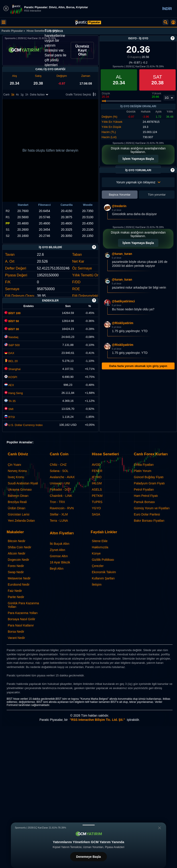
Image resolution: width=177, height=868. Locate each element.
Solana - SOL (59, 471)
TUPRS (97, 502)
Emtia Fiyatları (144, 465)
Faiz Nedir (15, 591)
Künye (96, 553)
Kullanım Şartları (103, 578)
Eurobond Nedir (19, 585)
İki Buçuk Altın (60, 544)
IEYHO (97, 477)
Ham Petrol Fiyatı (146, 496)
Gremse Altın (59, 556)
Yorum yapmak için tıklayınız (138, 182)
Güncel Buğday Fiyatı (149, 477)
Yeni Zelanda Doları (21, 521)
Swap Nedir (16, 572)
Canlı (6, 95)
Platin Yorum (143, 471)
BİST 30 (12, 329)
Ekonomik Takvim (104, 572)
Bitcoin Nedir (17, 541)
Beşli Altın (57, 569)
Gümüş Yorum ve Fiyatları (152, 508)
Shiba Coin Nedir (20, 547)
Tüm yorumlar (157, 195)
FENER (97, 471)
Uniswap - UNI (60, 483)
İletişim (97, 585)
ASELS (97, 489)
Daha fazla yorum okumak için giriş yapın (138, 366)
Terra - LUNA (59, 521)
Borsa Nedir (16, 632)
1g (22, 95)
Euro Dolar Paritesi (147, 514)
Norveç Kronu (17, 471)
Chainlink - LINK (61, 496)
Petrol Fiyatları (144, 489)
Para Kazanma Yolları (23, 613)
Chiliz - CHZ (58, 465)
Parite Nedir (16, 597)
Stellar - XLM (59, 514)
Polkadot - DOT (61, 489)
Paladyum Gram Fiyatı (149, 483)
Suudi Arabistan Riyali (23, 483)
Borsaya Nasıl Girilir (22, 619)
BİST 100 (13, 313)
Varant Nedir (16, 638)
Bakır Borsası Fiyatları (149, 521)
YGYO (96, 508)
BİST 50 (12, 321)
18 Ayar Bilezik (60, 562)
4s (17, 95)
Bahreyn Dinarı (18, 496)
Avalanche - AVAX (62, 477)
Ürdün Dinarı (17, 508)
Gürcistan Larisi (19, 514)
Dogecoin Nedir (19, 560)
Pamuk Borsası (145, 502)
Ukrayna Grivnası (20, 489)
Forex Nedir (16, 566)
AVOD (96, 465)
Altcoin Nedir (17, 553)
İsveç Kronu (16, 477)
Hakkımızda (100, 547)
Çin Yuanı (14, 465)
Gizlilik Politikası (103, 560)
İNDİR (167, 9)
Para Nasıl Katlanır (21, 625)
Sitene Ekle (100, 541)
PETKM (97, 496)
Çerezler (98, 566)
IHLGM (97, 483)
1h (27, 95)
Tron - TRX (57, 502)
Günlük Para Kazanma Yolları (23, 605)
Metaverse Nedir (19, 578)
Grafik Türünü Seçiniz (82, 95)
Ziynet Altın (58, 550)
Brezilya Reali (17, 502)
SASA (96, 514)
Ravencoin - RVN (62, 508)
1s (13, 95)
